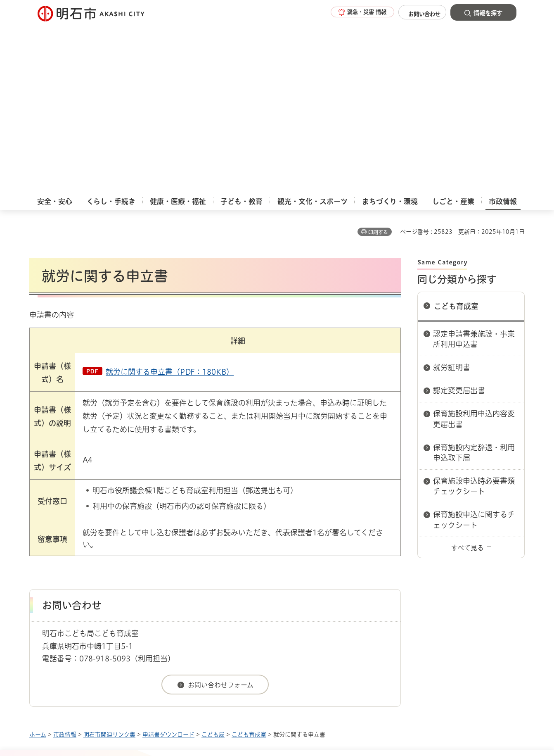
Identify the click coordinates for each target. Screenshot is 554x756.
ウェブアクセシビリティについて (212, 590)
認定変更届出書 (459, 216)
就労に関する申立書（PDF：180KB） (170, 198)
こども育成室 (456, 132)
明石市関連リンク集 (109, 561)
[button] (351, 13)
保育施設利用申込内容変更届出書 (474, 245)
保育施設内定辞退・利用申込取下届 (474, 279)
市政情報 (65, 561)
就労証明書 (452, 193)
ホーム (38, 561)
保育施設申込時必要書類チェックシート (474, 312)
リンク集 (410, 590)
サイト (469, 590)
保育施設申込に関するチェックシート (474, 346)
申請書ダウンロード (168, 561)
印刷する (378, 58)
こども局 (213, 561)
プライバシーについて (329, 590)
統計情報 (302, 715)
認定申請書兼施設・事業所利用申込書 (474, 165)
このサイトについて (97, 590)
